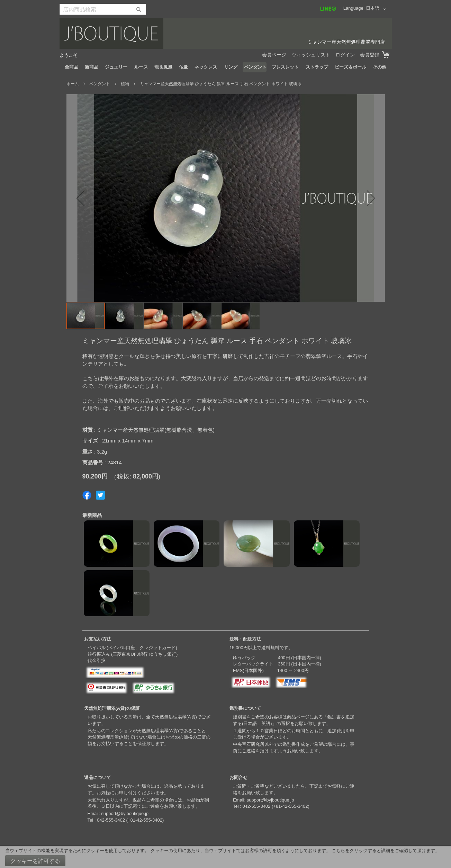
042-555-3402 (111, 820)
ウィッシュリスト (311, 55)
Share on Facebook (87, 495)
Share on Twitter (100, 495)
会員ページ (274, 55)
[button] (377, 9)
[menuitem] (71, 67)
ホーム (73, 84)
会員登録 (370, 55)
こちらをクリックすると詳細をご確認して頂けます (383, 851)
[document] (226, 857)
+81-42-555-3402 (145, 820)
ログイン (345, 55)
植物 (125, 84)
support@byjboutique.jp (125, 813)
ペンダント (100, 84)
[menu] (226, 67)
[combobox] (103, 9)
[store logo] (226, 33)
